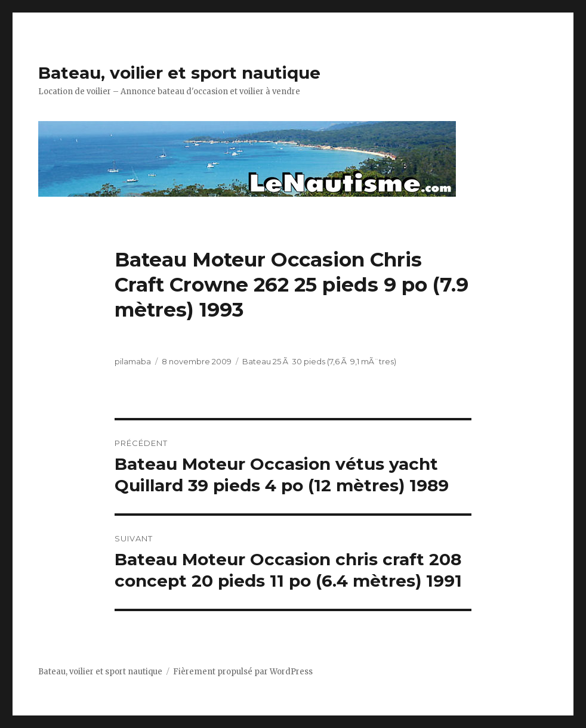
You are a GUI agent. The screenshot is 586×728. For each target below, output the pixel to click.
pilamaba (133, 361)
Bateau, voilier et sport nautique (179, 73)
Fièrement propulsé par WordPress (243, 672)
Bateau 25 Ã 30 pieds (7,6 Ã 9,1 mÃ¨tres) (319, 361)
